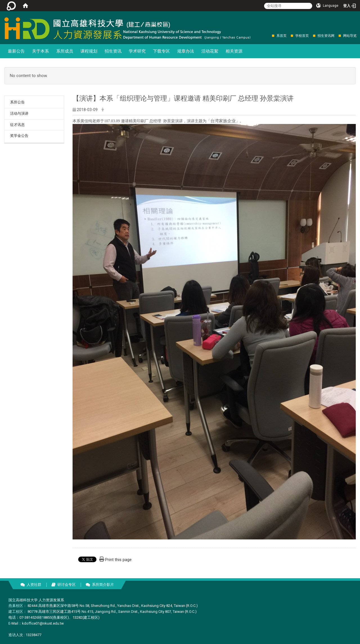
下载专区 (161, 51)
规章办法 (186, 51)
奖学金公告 (19, 136)
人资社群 (34, 585)
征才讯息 (17, 125)
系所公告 (17, 102)
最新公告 (16, 51)
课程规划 (89, 51)
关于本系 (40, 51)
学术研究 (137, 51)
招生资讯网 (326, 36)
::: (269, 36)
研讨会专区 (67, 585)
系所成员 (65, 51)
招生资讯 (113, 51)
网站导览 (350, 36)
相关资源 (234, 51)
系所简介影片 (103, 585)
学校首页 (302, 36)
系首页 (282, 36)
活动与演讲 (19, 113)
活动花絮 (210, 51)
